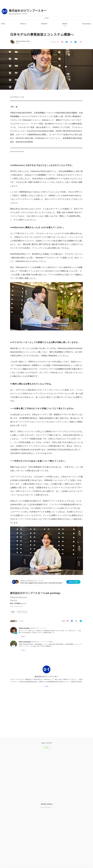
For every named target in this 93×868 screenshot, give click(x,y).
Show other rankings (46, 807)
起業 (13, 612)
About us (23, 24)
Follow (46, 18)
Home (3, 24)
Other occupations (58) (17, 606)
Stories (65, 24)
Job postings (87, 24)
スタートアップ (23, 612)
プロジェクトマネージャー (19, 597)
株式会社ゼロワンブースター (28, 11)
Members (44, 24)
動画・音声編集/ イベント (18, 603)
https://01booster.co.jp (15, 14)
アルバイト (14, 600)
